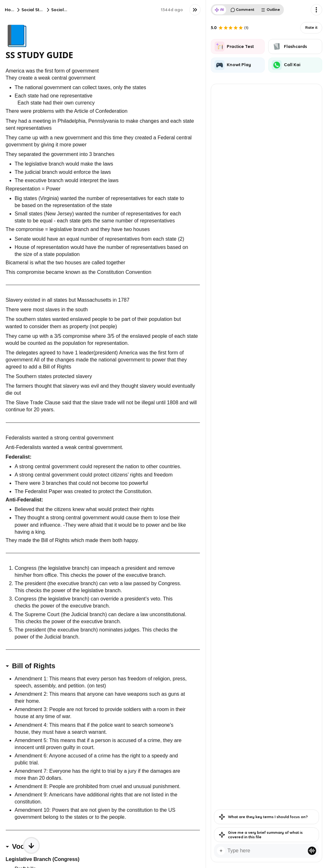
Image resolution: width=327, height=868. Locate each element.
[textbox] (266, 851)
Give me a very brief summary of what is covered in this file (261, 835)
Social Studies (36, 10)
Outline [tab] (270, 10)
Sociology (62, 10)
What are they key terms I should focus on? (263, 817)
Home (11, 10)
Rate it (311, 27)
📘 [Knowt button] (17, 35)
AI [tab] (219, 10)
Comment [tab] (243, 10)
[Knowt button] (195, 10)
